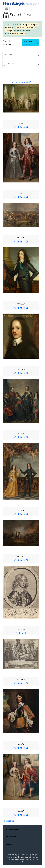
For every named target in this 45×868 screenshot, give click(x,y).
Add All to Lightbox (21, 82)
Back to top (9, 821)
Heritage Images (13, 829)
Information (11, 837)
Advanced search (31, 43)
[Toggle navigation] (6, 9)
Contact (9, 844)
